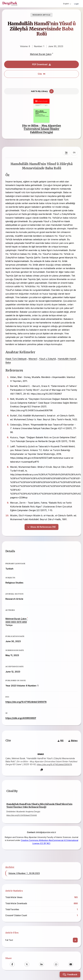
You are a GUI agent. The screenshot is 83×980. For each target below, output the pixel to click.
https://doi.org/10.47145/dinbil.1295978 (26, 703)
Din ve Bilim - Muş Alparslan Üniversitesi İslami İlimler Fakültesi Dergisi (42, 129)
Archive (10, 868)
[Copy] (41, 771)
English (67, 4)
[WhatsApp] (56, 965)
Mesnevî (33, 359)
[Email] (71, 965)
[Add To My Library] (41, 92)
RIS (61, 742)
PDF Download (41, 64)
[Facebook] (12, 965)
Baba (8, 363)
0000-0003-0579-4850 (16, 623)
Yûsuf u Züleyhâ (47, 359)
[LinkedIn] (41, 965)
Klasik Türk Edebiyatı (16, 359)
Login (76, 4)
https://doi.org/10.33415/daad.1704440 (22, 816)
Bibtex (73, 742)
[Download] (75, 941)
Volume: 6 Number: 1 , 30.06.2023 (24, 874)
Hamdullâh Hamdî (67, 359)
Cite (41, 74)
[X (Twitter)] (27, 965)
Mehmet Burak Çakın (41, 54)
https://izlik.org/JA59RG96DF (21, 719)
